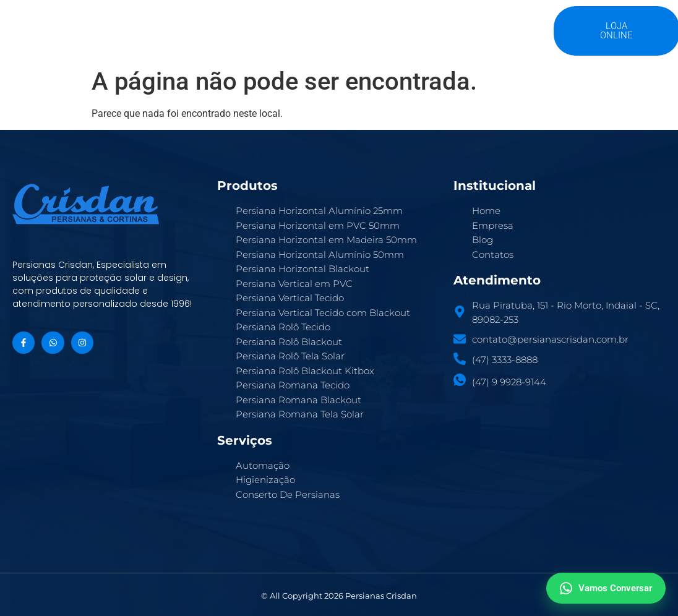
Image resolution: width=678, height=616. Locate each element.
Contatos (461, 25)
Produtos (287, 25)
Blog (406, 25)
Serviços (352, 25)
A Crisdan (220, 25)
